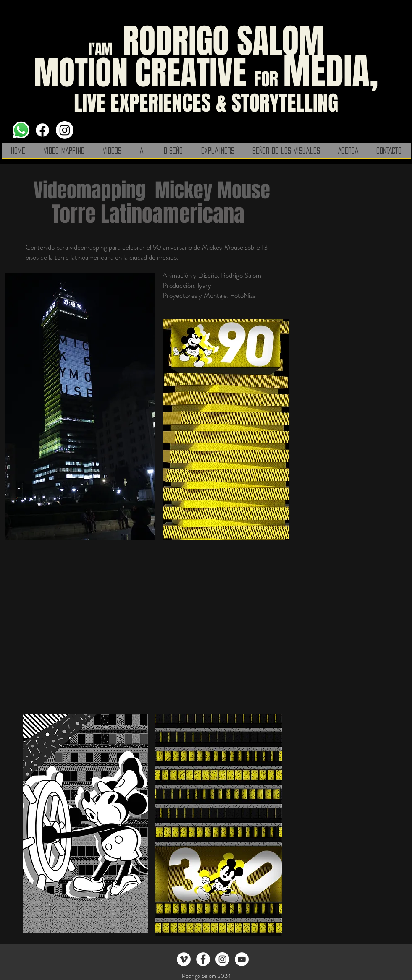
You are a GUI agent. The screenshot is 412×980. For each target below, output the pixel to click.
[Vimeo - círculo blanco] (184, 959)
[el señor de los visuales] (203, 959)
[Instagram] (65, 130)
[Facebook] (42, 130)
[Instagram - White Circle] (222, 959)
